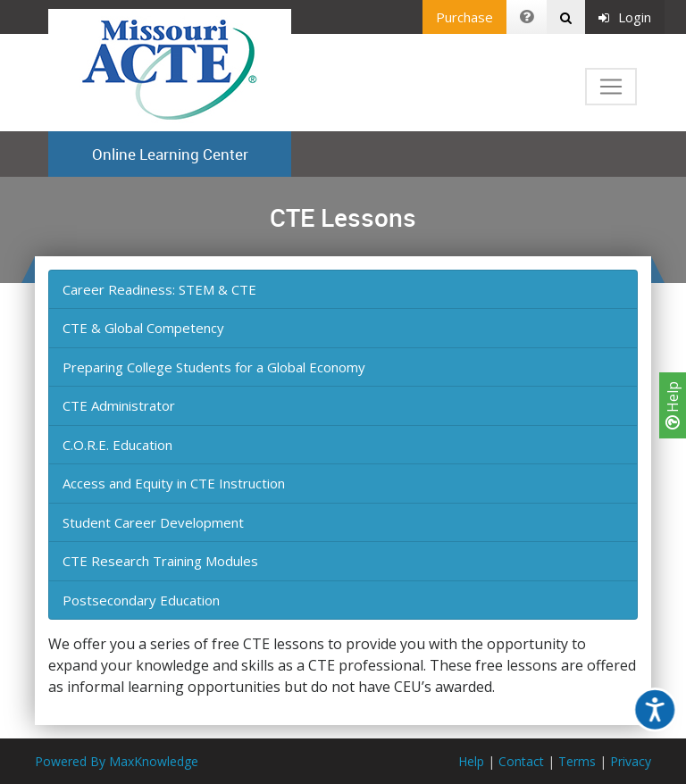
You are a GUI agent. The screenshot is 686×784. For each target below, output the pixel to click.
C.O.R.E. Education (117, 445)
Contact (521, 761)
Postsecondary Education (141, 600)
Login (625, 17)
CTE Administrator (119, 405)
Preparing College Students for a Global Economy (214, 367)
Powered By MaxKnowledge (117, 761)
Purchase (464, 17)
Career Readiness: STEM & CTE (159, 289)
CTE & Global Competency (143, 328)
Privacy (631, 761)
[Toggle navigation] (611, 87)
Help (673, 405)
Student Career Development (153, 522)
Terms (577, 761)
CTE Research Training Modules (160, 561)
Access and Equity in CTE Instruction (174, 483)
